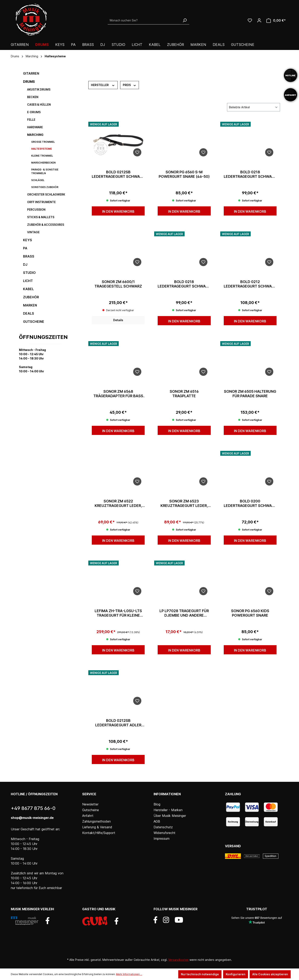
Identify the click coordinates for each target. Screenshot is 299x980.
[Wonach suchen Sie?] (144, 20)
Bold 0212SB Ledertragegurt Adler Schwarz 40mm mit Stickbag (118, 723)
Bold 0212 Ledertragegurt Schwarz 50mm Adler (250, 284)
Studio (29, 273)
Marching (35, 135)
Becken (33, 97)
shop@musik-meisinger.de (32, 818)
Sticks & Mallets (41, 217)
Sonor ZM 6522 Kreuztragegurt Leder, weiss (118, 503)
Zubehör (31, 297)
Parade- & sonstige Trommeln (45, 171)
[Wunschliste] (250, 20)
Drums (29, 82)
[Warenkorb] (276, 20)
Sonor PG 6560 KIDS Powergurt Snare (250, 613)
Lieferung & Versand (97, 827)
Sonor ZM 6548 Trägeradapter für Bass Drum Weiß (118, 394)
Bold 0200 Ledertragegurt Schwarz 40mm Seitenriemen (250, 503)
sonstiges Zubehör (45, 187)
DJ (25, 264)
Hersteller (103, 85)
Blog (157, 804)
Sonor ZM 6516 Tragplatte (184, 394)
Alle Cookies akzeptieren (270, 974)
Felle (31, 120)
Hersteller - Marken (168, 810)
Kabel (28, 289)
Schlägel (38, 180)
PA (25, 248)
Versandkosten (178, 960)
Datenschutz (163, 827)
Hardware (35, 127)
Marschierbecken (43, 163)
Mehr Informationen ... (129, 974)
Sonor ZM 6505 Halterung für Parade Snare (250, 394)
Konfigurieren (236, 974)
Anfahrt (88, 816)
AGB (157, 821)
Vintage (33, 232)
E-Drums (34, 112)
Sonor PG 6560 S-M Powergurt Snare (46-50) (184, 174)
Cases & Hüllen (39, 105)
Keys (28, 240)
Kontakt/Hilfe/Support (99, 833)
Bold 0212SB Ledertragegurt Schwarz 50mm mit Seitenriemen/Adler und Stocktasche (118, 174)
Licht (28, 281)
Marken (30, 305)
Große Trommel (43, 142)
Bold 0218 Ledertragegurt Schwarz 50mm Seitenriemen (250, 174)
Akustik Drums (39, 89)
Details (118, 320)
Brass (29, 256)
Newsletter (90, 804)
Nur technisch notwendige (200, 974)
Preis (130, 85)
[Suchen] (185, 20)
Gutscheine (34, 322)
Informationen (167, 794)
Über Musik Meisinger (170, 816)
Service (89, 794)
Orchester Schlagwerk (46, 194)
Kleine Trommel (42, 156)
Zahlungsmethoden (96, 821)
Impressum (162, 838)
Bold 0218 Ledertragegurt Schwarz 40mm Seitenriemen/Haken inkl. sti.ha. (184, 284)
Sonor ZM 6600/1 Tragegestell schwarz (118, 284)
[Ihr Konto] (259, 20)
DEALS (29, 313)
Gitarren (31, 73)
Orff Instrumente (41, 202)
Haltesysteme (42, 149)
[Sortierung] (254, 107)
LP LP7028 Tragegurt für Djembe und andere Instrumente (184, 613)
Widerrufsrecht (164, 833)
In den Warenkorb (118, 211)
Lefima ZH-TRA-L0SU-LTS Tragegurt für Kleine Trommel (118, 613)
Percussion (36, 210)
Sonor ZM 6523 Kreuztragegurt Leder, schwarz (184, 503)
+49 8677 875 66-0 (33, 808)
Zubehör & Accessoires (46, 225)
